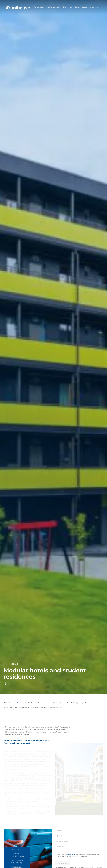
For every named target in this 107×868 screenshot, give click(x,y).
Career (92, 7)
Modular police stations (55, 708)
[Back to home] (18, 7)
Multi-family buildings (77, 703)
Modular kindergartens (10, 708)
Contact (85, 7)
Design (77, 7)
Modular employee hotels (38, 708)
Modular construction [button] (54, 7)
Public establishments (45, 703)
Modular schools (24, 708)
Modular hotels (22, 703)
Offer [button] (65, 7)
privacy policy (71, 854)
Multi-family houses (10, 703)
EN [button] (98, 7)
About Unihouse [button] (39, 7)
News (71, 7)
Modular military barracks (61, 703)
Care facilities (32, 703)
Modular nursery (90, 703)
